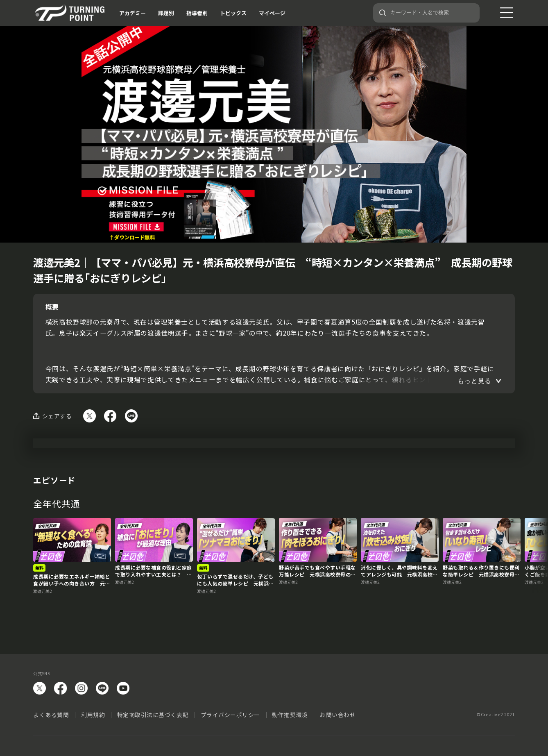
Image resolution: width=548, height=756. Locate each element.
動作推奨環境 (290, 715)
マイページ (272, 13)
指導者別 (197, 13)
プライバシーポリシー (231, 715)
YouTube (123, 688)
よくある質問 (51, 715)
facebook (60, 688)
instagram (81, 688)
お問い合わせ (338, 715)
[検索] (383, 13)
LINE (102, 688)
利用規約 (93, 715)
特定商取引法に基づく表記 (153, 715)
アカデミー (132, 13)
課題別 (166, 13)
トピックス (233, 13)
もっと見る (474, 381)
